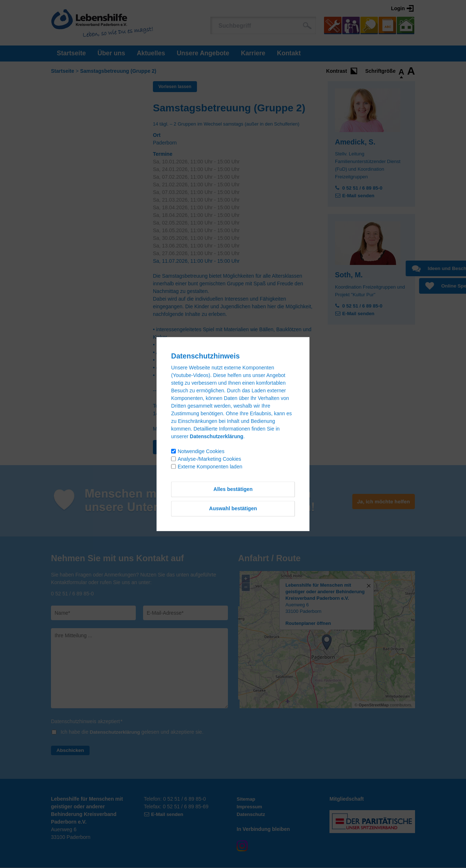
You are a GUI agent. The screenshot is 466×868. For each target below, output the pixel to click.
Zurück (171, 447)
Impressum (250, 807)
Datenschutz (252, 815)
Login (398, 8)
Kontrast (337, 71)
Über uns (111, 53)
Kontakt (289, 53)
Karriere (253, 53)
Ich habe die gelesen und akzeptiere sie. (134, 732)
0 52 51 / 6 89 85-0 (364, 188)
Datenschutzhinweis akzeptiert (87, 722)
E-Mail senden (359, 195)
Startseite (71, 53)
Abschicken (71, 750)
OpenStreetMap (374, 705)
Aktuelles (151, 53)
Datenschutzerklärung (117, 732)
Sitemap (246, 799)
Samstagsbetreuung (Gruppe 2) (118, 71)
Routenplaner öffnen (308, 624)
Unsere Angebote (203, 53)
